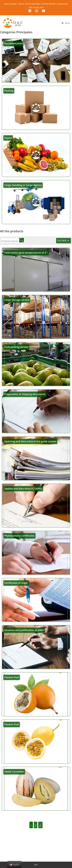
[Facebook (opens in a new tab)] (31, 11)
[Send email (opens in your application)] (43, 11)
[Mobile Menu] (66, 23)
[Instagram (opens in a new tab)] (37, 11)
